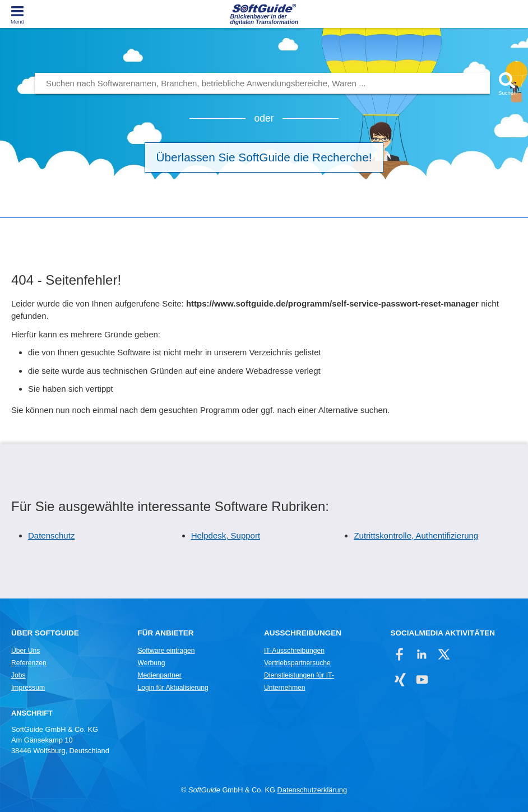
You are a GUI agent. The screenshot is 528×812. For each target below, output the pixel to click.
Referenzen (29, 663)
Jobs (18, 675)
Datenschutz (51, 535)
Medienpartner (159, 675)
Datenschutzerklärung (312, 790)
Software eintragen (166, 651)
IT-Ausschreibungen (294, 651)
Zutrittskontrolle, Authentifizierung (416, 535)
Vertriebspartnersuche (297, 663)
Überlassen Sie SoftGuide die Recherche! (264, 157)
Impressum (28, 688)
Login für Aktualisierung (173, 688)
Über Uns (26, 651)
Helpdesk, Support (226, 535)
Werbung (151, 663)
